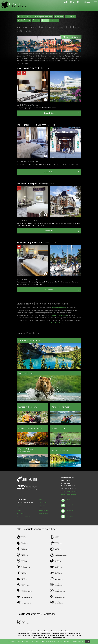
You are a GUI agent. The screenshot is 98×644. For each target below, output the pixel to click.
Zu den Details (62, 113)
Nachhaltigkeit (43, 513)
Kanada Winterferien (44, 638)
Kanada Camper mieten (59, 633)
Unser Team (20, 513)
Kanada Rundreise (59, 308)
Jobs (40, 508)
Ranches (54, 20)
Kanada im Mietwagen (59, 315)
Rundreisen (27, 17)
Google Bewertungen (23, 516)
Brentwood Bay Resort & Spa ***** (38, 243)
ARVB (41, 499)
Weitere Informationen (75, 641)
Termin (19, 508)
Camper (36, 20)
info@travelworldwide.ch (69, 491)
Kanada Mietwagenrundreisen (41, 633)
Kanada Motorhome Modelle (31, 635)
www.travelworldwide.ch (69, 494)
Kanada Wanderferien (59, 638)
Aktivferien (70, 17)
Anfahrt (19, 510)
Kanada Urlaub (70, 635)
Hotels (45, 20)
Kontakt (19, 505)
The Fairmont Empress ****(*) (36, 184)
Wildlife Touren (24, 20)
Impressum (42, 505)
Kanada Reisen (59, 635)
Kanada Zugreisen (47, 635)
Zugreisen (59, 17)
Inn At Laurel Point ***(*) (33, 68)
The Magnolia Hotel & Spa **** (36, 125)
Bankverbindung (44, 510)
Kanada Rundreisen (24, 633)
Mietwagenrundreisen (43, 17)
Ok (88, 641)
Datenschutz (43, 502)
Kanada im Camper (58, 323)
